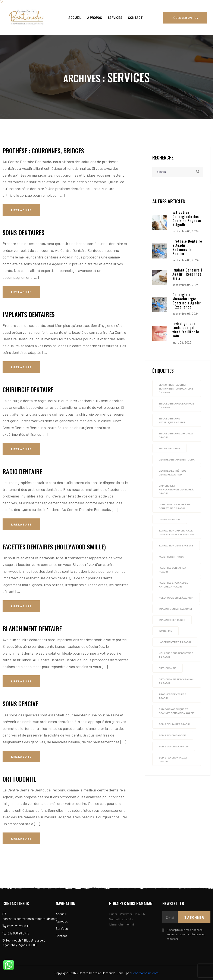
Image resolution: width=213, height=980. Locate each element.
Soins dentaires (24, 232)
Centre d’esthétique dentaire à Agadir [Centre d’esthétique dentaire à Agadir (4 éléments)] (173, 473)
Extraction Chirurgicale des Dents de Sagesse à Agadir (187, 219)
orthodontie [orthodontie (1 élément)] (167, 669)
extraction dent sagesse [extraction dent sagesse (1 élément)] (176, 546)
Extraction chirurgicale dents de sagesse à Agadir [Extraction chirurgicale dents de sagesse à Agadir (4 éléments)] (177, 533)
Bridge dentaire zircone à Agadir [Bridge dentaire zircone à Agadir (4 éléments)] (176, 436)
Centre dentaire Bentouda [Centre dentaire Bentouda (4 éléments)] (177, 460)
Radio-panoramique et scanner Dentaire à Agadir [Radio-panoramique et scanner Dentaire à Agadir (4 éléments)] (177, 712)
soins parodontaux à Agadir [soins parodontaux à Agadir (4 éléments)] (173, 760)
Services (115, 18)
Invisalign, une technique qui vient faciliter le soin (186, 330)
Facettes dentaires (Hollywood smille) (54, 547)
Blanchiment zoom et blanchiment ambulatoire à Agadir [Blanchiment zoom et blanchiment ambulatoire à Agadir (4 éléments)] (176, 389)
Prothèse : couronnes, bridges (43, 151)
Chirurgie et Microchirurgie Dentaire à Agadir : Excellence (187, 301)
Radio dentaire (22, 471)
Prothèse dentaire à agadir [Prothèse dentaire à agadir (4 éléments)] (173, 697)
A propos (95, 18)
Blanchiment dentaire (32, 629)
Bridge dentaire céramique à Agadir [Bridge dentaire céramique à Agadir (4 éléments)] (176, 406)
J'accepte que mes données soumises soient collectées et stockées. (186, 934)
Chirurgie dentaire (28, 390)
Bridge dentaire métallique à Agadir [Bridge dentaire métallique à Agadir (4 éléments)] (172, 421)
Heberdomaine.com (145, 973)
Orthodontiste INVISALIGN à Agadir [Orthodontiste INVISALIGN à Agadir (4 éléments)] (176, 682)
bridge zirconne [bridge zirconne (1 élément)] (169, 449)
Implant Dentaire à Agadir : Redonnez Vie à (188, 275)
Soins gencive (20, 704)
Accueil (75, 18)
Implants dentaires (29, 314)
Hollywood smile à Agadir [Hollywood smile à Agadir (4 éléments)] (176, 598)
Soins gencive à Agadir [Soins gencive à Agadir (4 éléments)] (174, 747)
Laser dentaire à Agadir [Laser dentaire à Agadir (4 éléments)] (175, 643)
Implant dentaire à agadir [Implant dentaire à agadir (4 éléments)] (176, 609)
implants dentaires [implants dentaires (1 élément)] (172, 620)
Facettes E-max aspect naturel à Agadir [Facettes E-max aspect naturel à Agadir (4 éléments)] (174, 585)
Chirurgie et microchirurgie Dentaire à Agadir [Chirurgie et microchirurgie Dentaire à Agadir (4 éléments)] (176, 490)
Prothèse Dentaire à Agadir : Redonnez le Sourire (187, 248)
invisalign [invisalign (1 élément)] (165, 632)
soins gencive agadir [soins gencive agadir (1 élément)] (173, 736)
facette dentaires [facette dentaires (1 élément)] (171, 557)
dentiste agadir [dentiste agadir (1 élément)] (170, 520)
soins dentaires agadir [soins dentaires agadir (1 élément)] (174, 725)
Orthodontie (19, 779)
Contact (135, 18)
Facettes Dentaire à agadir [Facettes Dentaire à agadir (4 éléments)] (172, 570)
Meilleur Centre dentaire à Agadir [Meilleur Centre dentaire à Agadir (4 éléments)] (176, 656)
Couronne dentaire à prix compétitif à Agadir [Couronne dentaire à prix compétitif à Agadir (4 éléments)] (176, 507)
